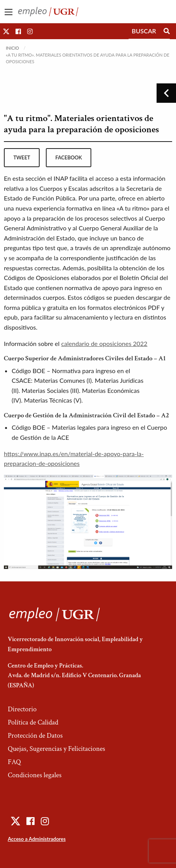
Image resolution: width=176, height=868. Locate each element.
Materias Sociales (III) (50, 390)
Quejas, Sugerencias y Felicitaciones (57, 749)
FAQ (14, 762)
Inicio (12, 48)
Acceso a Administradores (37, 839)
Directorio (22, 709)
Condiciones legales (35, 775)
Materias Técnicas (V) (53, 400)
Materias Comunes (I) (63, 380)
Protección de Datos (35, 736)
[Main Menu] (9, 12)
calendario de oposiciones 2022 (104, 343)
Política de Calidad (33, 722)
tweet (22, 157)
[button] (6, 31)
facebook (69, 157)
